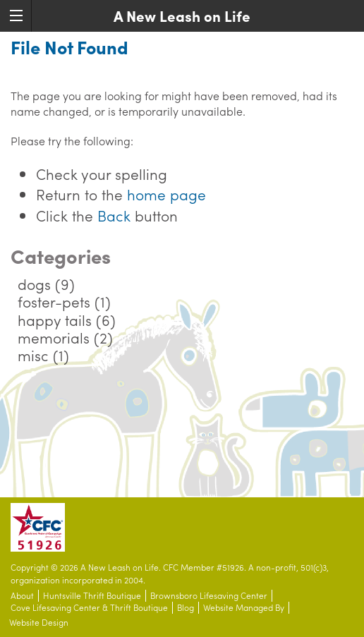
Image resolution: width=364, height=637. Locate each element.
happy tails (55, 320)
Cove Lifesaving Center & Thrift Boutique (89, 608)
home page (166, 194)
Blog (186, 608)
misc (33, 355)
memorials (54, 337)
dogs (34, 284)
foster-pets (54, 301)
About (22, 596)
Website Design (39, 623)
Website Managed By (244, 608)
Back (114, 215)
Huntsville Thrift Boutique (92, 596)
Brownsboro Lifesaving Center (209, 596)
